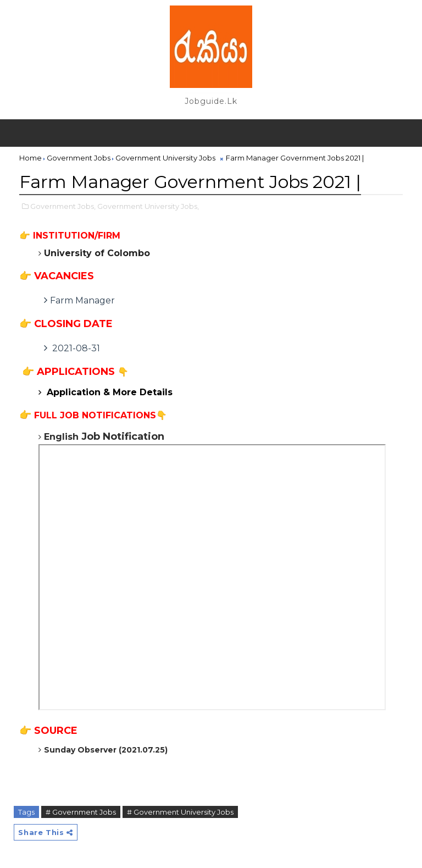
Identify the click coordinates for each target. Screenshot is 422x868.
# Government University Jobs (180, 812)
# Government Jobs (81, 812)
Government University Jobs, (148, 206)
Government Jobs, (63, 206)
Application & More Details (110, 392)
